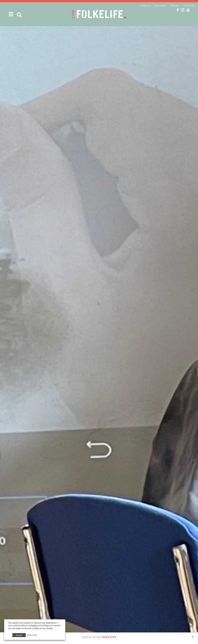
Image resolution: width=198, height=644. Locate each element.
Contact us (145, 6)
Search (19, 16)
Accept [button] (19, 635)
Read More (32, 635)
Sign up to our (99, 637)
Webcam (174, 6)
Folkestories (189, 6)
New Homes (161, 6)
